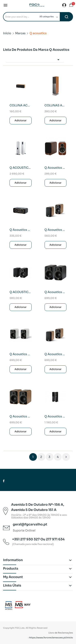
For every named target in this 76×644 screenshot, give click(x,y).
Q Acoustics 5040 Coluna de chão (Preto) (56, 416)
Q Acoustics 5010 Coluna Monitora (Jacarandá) (56, 230)
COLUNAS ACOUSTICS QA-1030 (56, 105)
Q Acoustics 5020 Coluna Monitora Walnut (21, 416)
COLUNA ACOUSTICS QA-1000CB (21, 105)
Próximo (66, 457)
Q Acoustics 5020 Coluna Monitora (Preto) (56, 292)
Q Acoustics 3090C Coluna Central (21, 230)
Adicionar (20, 120)
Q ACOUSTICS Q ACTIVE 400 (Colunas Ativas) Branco (21, 168)
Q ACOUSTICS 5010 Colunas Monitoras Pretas (21, 292)
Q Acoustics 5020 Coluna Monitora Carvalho (56, 354)
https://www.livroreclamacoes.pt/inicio (51, 638)
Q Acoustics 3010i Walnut (56, 168)
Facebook (4, 481)
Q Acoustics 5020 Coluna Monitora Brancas (21, 354)
